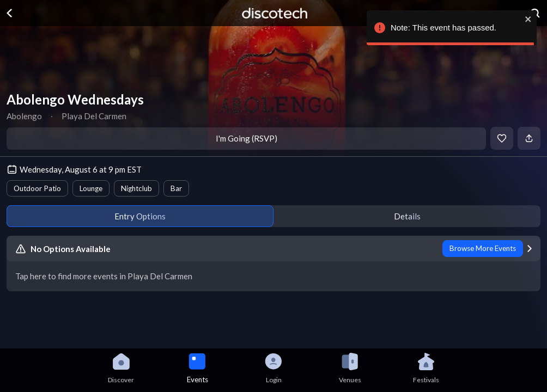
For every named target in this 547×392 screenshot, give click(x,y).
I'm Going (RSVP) (247, 138)
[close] (528, 19)
